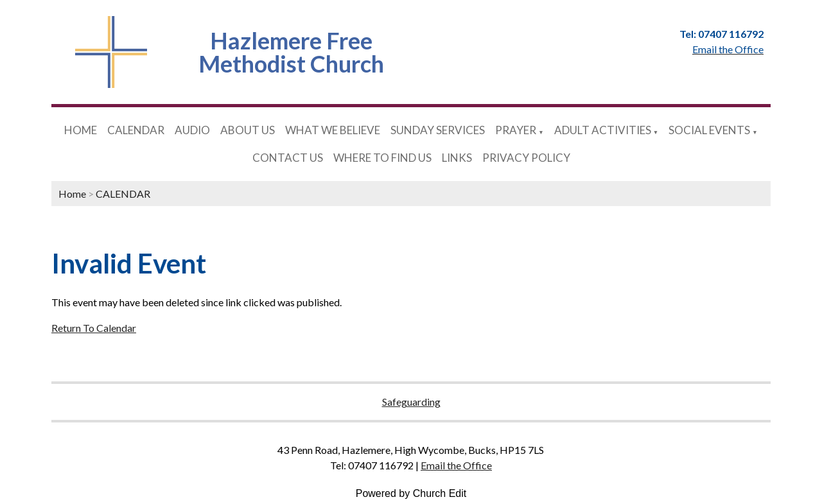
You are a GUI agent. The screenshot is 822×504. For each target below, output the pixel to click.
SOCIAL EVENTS (709, 130)
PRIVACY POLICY (526, 158)
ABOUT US (248, 130)
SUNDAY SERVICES (438, 130)
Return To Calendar (94, 328)
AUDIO (192, 130)
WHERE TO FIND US (382, 158)
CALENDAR (136, 130)
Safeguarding (411, 402)
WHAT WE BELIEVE (333, 130)
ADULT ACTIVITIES (603, 130)
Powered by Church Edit (411, 493)
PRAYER (516, 130)
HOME (81, 130)
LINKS (457, 158)
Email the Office (456, 465)
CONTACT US (288, 158)
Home (72, 194)
